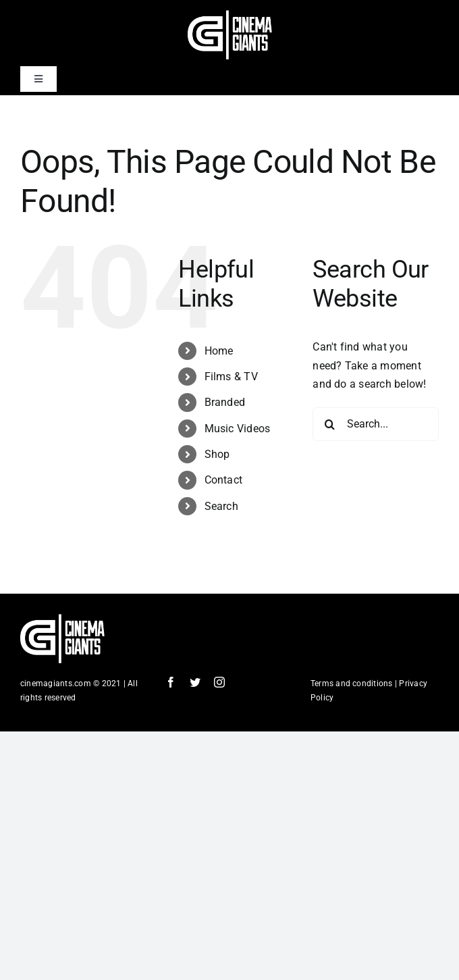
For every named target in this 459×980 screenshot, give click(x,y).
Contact (224, 480)
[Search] (329, 424)
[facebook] (171, 682)
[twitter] (195, 682)
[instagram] (219, 682)
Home (219, 351)
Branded (225, 402)
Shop (217, 454)
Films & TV (231, 377)
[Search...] (376, 424)
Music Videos (238, 429)
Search (221, 506)
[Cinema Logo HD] (230, 15)
